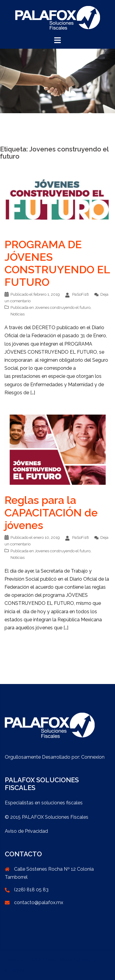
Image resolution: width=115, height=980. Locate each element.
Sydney (82, 960)
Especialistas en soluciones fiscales (44, 803)
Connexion (93, 757)
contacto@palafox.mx (39, 902)
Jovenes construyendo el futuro (63, 308)
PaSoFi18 (81, 294)
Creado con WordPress (30, 960)
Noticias (18, 314)
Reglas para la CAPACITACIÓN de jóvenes (51, 513)
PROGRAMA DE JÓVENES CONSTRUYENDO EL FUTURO (57, 263)
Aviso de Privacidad (26, 831)
